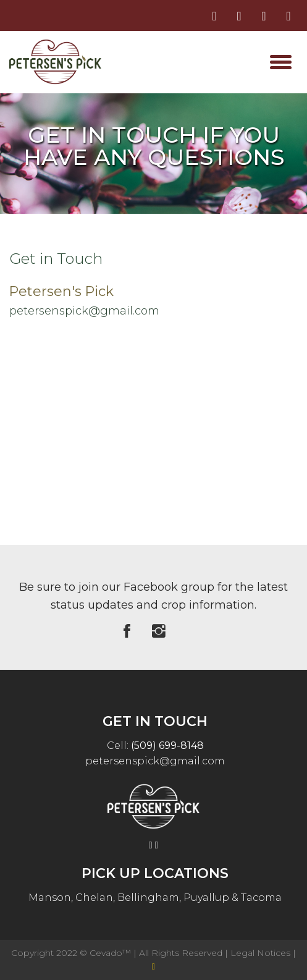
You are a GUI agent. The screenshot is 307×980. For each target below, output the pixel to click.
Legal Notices (262, 953)
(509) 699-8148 (167, 746)
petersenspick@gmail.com (84, 311)
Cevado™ (111, 953)
